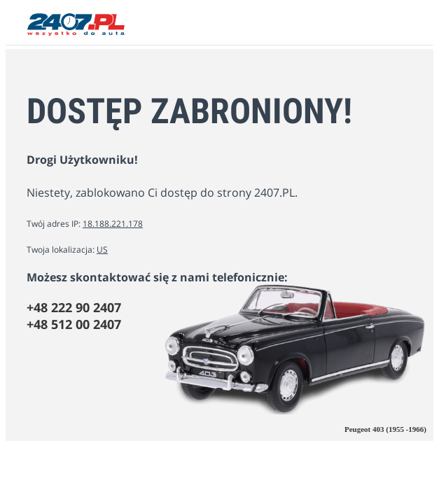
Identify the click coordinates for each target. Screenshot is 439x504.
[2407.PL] (76, 32)
